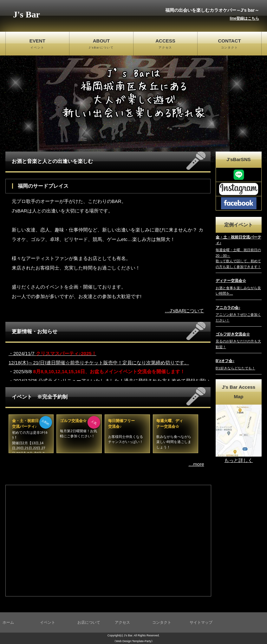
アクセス (122, 622)
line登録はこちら (244, 18)
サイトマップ (201, 622)
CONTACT (229, 44)
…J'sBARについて (185, 311)
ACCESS (165, 44)
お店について (89, 622)
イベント (48, 622)
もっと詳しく (238, 460)
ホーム (8, 622)
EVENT (37, 44)
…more (196, 464)
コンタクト (162, 622)
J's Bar (26, 14)
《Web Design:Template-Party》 (133, 641)
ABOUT (101, 44)
